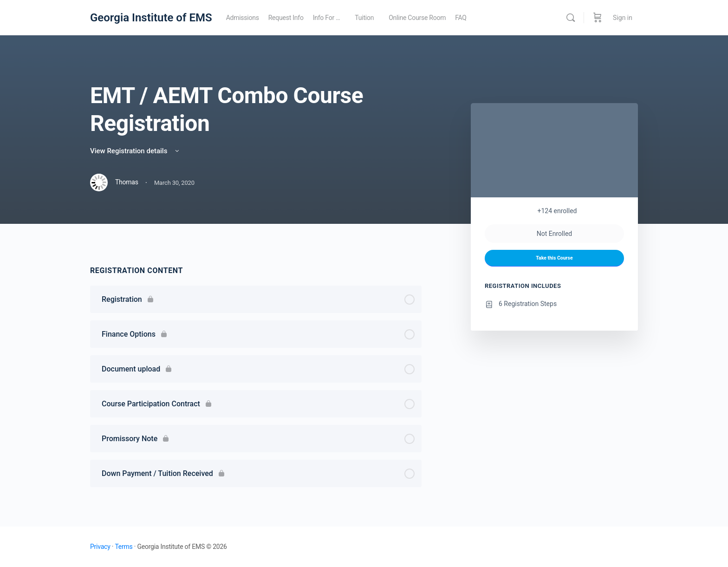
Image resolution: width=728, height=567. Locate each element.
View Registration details (135, 151)
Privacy (100, 547)
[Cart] (598, 18)
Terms (123, 547)
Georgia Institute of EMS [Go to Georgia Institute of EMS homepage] (151, 18)
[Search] (571, 18)
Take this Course (554, 258)
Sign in (623, 18)
